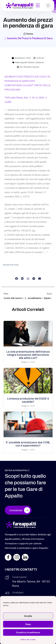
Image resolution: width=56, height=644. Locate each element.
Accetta (28, 616)
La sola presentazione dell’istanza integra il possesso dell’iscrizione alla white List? (28, 355)
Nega (28, 624)
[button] (17, 279)
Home (28, 34)
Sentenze (39, 63)
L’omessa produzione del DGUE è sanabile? (28, 400)
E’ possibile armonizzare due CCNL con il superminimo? (28, 444)
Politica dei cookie (28, 640)
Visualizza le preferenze (28, 632)
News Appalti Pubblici (25, 63)
